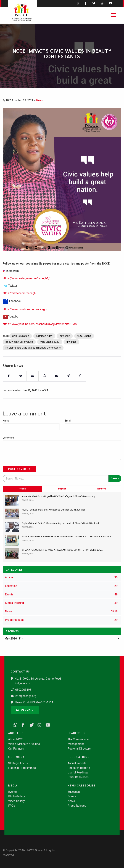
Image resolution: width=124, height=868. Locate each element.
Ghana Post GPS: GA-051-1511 (34, 702)
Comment (8, 438)
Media (13, 785)
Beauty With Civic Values (19, 354)
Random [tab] (101, 512)
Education (74, 792)
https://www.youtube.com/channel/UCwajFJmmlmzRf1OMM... (41, 336)
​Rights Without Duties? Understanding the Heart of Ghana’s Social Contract (60, 523)
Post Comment (19, 469)
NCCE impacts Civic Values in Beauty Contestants (33, 359)
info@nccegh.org (26, 696)
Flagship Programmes (22, 768)
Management (76, 744)
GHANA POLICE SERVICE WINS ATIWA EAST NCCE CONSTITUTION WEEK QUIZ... (63, 550)
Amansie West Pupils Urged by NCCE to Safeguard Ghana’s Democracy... (59, 496)
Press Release (77, 806)
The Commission (78, 739)
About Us (16, 733)
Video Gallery (16, 801)
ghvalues (71, 354)
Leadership (77, 733)
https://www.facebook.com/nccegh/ (25, 321)
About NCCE (16, 739)
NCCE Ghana (84, 348)
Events (12, 792)
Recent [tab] (23, 512)
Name (6, 421)
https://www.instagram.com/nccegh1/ (26, 290)
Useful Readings (78, 773)
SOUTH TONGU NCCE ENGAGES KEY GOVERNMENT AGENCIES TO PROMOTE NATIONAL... (68, 536)
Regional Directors (79, 749)
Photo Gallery (17, 796)
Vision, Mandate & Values (24, 744)
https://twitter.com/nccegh (19, 305)
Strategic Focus (18, 763)
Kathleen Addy (44, 348)
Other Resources (78, 777)
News (40, 101)
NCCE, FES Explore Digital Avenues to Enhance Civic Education (54, 510)
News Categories (81, 785)
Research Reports (79, 768)
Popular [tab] (62, 512)
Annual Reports (77, 763)
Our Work (16, 757)
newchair (65, 348)
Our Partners (16, 749)
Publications (78, 757)
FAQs (12, 806)
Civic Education (21, 348)
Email (68, 421)
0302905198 (23, 690)
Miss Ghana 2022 (50, 354)
